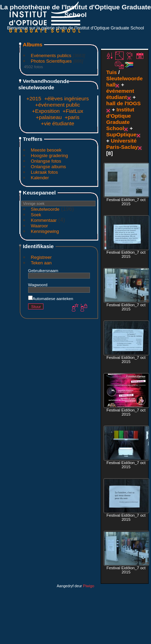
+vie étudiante (58, 123)
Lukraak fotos (44, 172)
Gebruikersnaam (43, 270)
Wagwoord (38, 285)
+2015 (34, 98)
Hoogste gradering (49, 156)
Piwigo (89, 586)
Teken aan (41, 263)
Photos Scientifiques (51, 61)
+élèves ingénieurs (66, 98)
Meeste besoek (46, 150)
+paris (72, 117)
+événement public (57, 105)
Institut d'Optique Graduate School (120, 119)
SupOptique (121, 134)
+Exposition (46, 111)
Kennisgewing (45, 231)
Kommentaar (44, 220)
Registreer (41, 257)
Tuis (111, 72)
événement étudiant (120, 94)
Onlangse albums (48, 167)
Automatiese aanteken (51, 298)
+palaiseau (49, 117)
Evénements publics (51, 56)
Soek (36, 215)
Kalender (40, 178)
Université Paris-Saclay (122, 144)
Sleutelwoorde (45, 209)
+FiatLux (73, 111)
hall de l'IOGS (123, 103)
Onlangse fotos (46, 161)
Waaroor (39, 226)
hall (111, 85)
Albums (33, 44)
